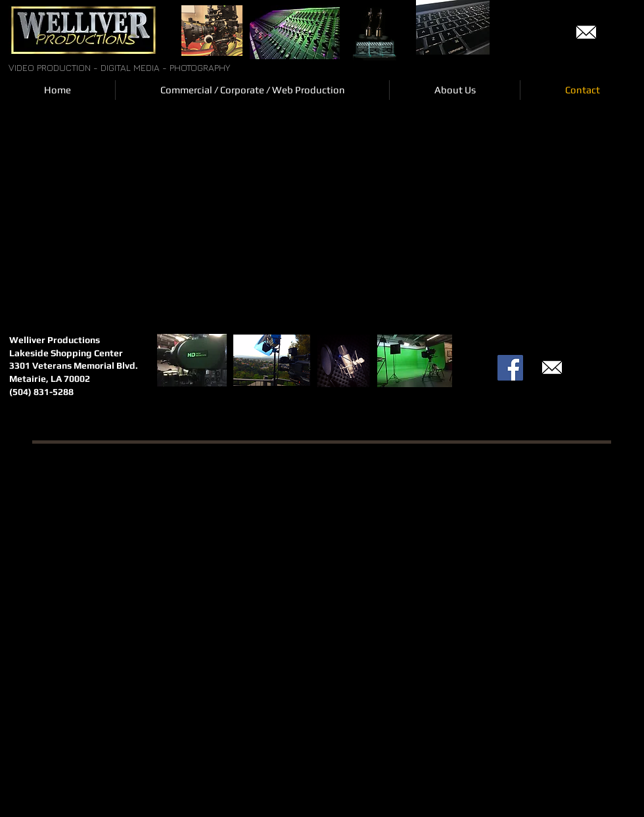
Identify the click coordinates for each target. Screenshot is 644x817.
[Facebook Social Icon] (510, 368)
